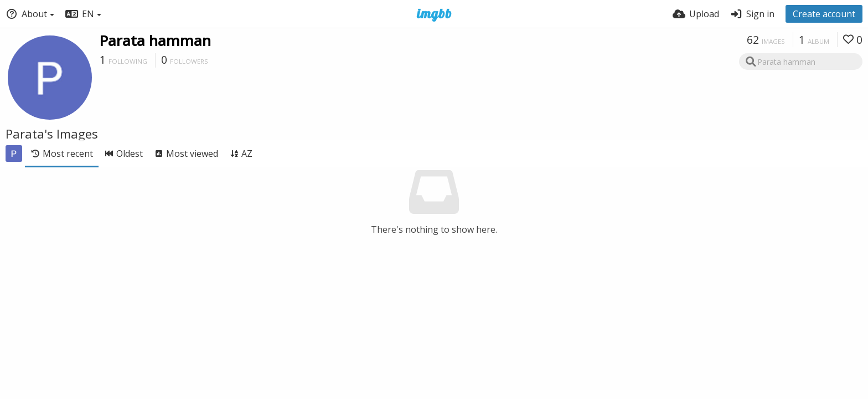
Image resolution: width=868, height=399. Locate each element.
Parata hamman (155, 40)
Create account (824, 14)
